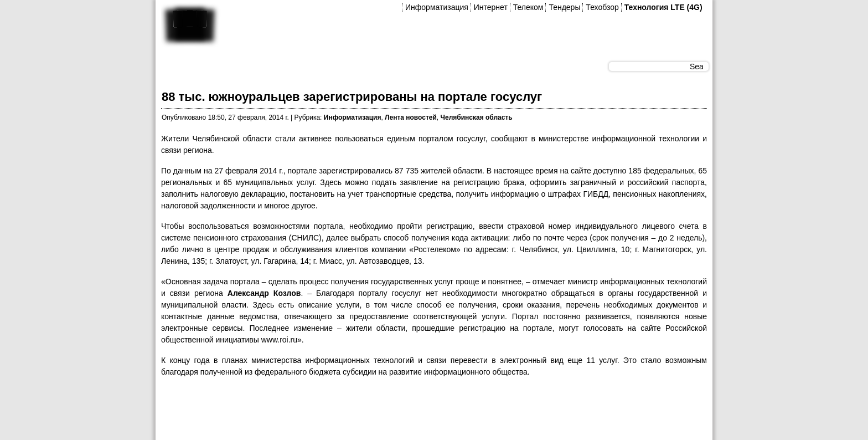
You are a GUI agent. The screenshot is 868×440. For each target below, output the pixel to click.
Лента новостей (411, 117)
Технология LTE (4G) (663, 7)
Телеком (528, 7)
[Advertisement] (363, 412)
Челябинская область (477, 117)
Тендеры (564, 7)
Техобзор (602, 7)
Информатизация (437, 7)
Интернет (491, 7)
